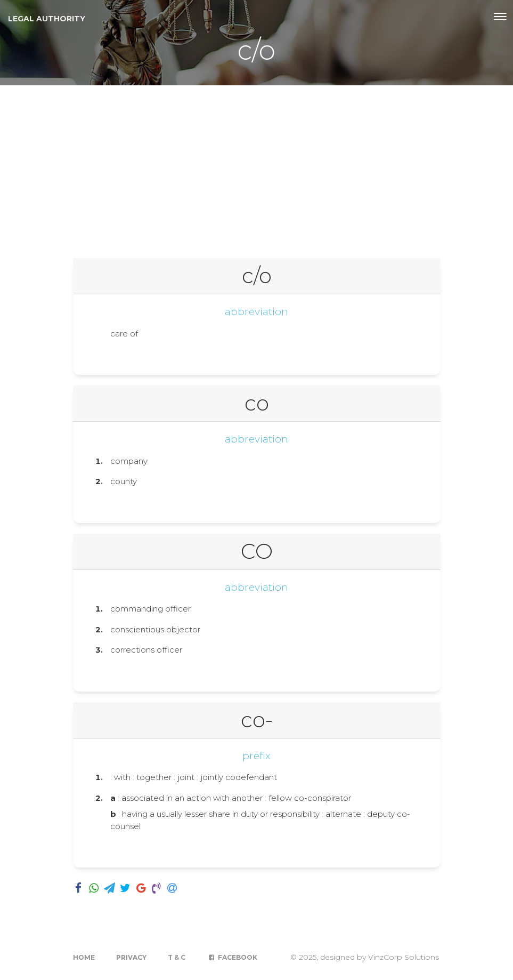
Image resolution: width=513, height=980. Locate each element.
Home (84, 957)
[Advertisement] (256, 165)
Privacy (131, 957)
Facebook (232, 957)
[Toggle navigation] (500, 17)
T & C (177, 957)
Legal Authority (47, 19)
